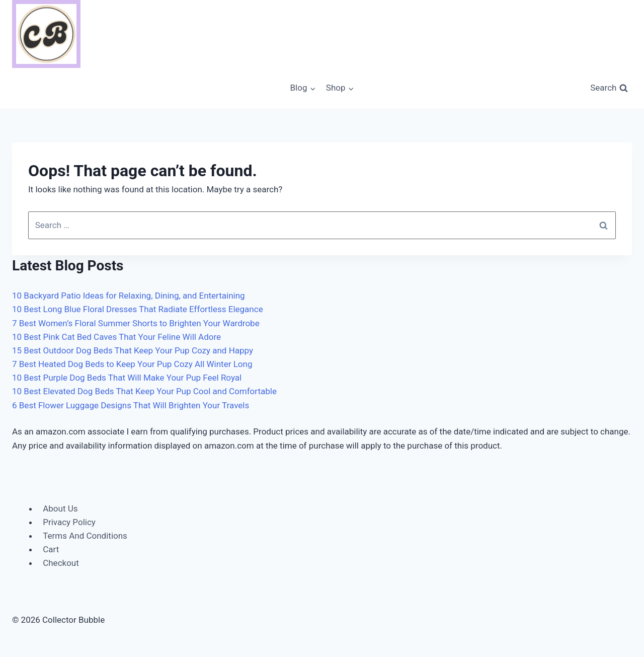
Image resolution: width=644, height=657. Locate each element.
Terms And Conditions (85, 536)
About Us (60, 508)
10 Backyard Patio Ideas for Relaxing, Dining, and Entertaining (129, 296)
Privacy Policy (69, 522)
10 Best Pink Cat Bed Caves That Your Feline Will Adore (116, 337)
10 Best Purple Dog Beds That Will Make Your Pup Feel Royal (127, 378)
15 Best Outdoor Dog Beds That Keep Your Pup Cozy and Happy (133, 350)
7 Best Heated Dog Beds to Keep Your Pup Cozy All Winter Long (132, 364)
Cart (51, 549)
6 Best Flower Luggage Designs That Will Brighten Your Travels (131, 405)
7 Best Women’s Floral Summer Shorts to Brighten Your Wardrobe (136, 323)
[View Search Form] (609, 88)
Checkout (61, 563)
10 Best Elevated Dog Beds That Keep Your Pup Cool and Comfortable (144, 391)
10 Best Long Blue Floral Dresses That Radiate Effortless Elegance (138, 309)
